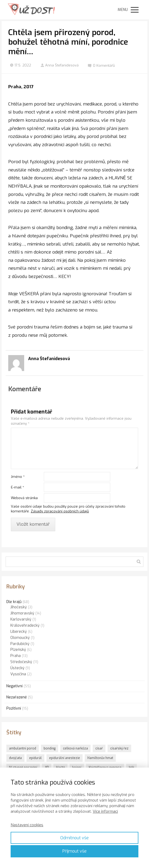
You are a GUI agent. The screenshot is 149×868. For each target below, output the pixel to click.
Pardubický (20, 644)
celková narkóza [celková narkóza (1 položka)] (75, 748)
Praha (16, 656)
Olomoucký (20, 638)
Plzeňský (18, 650)
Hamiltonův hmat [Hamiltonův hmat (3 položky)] (100, 758)
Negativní (14, 686)
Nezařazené (17, 697)
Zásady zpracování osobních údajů (60, 511)
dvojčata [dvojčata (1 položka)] (15, 758)
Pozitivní (14, 708)
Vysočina (18, 674)
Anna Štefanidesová (59, 65)
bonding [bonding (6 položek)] (50, 748)
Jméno (18, 477)
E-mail (18, 487)
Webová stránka (24, 498)
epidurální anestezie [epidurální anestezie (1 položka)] (65, 758)
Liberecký (19, 632)
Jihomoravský (22, 613)
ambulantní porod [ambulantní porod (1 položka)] (23, 748)
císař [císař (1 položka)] (99, 748)
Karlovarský (21, 619)
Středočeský (21, 662)
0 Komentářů (101, 66)
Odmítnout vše (74, 838)
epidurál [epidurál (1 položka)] (35, 758)
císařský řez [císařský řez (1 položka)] (119, 748)
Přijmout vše (74, 851)
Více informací (105, 811)
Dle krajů (14, 602)
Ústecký (17, 668)
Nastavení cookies (27, 825)
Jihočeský (19, 607)
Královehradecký (25, 625)
